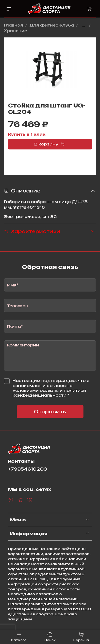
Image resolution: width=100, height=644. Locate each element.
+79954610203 (27, 469)
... (83, 25)
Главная (13, 25)
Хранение (15, 31)
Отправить (50, 412)
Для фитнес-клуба (52, 25)
